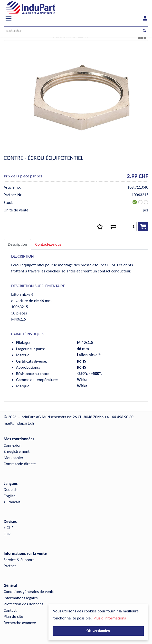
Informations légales (21, 598)
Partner (10, 566)
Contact (10, 610)
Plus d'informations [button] (110, 618)
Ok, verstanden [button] (98, 631)
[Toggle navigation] (9, 18)
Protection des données (24, 604)
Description (17, 244)
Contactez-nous (48, 244)
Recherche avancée (20, 623)
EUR (7, 534)
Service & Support (19, 560)
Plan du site (13, 616)
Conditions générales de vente (29, 592)
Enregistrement (17, 451)
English (10, 496)
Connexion (13, 445)
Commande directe (20, 464)
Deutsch (10, 490)
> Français (12, 502)
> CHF (9, 528)
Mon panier (14, 458)
